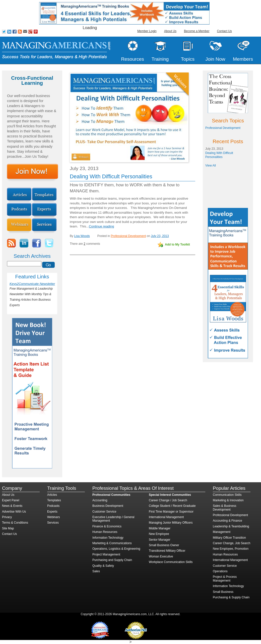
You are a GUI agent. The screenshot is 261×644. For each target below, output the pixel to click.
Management (222, 532)
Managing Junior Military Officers (171, 523)
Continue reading (101, 226)
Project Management (106, 554)
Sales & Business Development (224, 508)
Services (53, 523)
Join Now (215, 59)
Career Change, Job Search (232, 543)
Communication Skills (227, 495)
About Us (170, 31)
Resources (133, 59)
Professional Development (128, 236)
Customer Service (104, 512)
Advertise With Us (14, 512)
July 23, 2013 (160, 236)
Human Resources (105, 532)
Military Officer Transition (229, 538)
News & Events (12, 506)
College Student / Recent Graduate (172, 506)
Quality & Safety (103, 566)
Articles (52, 495)
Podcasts (53, 506)
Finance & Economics (107, 526)
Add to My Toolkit (177, 245)
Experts (52, 512)
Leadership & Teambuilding (231, 526)
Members (243, 59)
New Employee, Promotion (231, 549)
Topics (188, 59)
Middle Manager (160, 528)
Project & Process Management (225, 579)
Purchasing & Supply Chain (231, 597)
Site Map (8, 528)
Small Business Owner (164, 545)
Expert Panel (11, 500)
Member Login (147, 31)
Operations (220, 571)
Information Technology (108, 538)
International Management (166, 517)
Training (160, 59)
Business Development (108, 506)
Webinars (53, 517)
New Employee (159, 534)
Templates (54, 500)
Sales (96, 571)
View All (211, 166)
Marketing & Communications (112, 543)
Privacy (7, 517)
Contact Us (224, 31)
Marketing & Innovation (228, 500)
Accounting (100, 500)
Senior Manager (159, 540)
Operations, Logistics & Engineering (116, 549)
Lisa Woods (82, 236)
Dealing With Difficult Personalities (111, 176)
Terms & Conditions (15, 523)
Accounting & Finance (227, 521)
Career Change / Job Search (168, 500)
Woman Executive (161, 556)
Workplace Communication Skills (171, 562)
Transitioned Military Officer (167, 551)
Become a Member (197, 31)
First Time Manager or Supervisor (171, 512)
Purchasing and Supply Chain (112, 560)
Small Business (223, 592)
